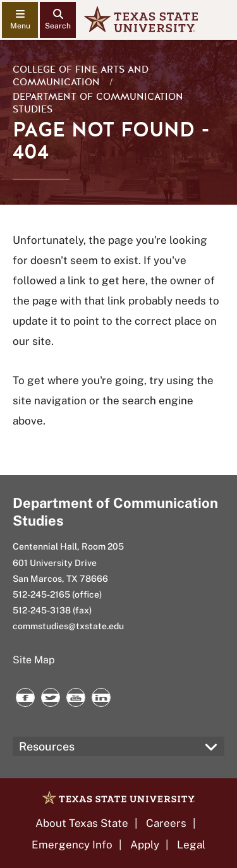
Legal (191, 845)
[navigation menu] (20, 20)
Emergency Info (72, 845)
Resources (47, 746)
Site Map (34, 660)
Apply (145, 845)
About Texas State (82, 823)
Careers (166, 823)
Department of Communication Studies (98, 103)
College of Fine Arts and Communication (81, 76)
